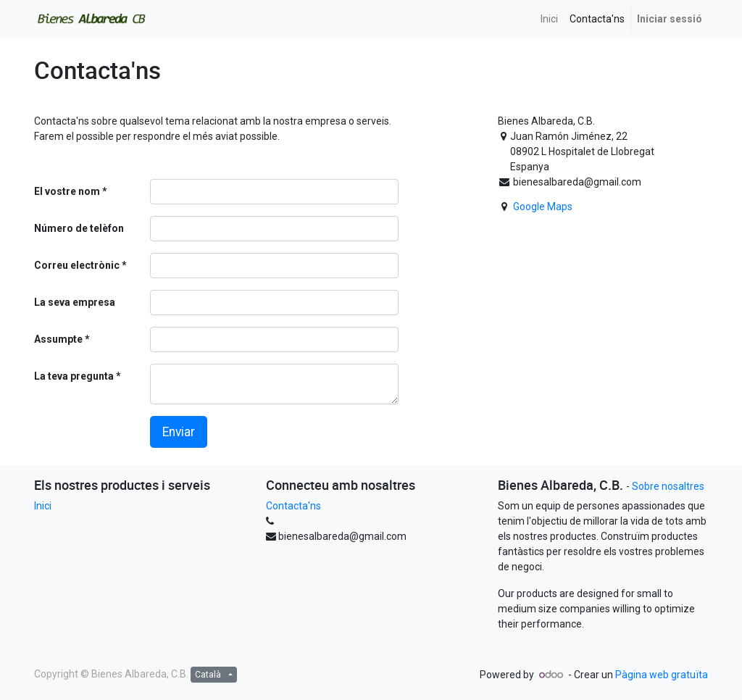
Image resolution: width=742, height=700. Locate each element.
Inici (43, 506)
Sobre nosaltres (668, 486)
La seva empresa (75, 302)
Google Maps (543, 207)
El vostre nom (67, 191)
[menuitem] (549, 19)
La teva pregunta (74, 376)
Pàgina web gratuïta (662, 675)
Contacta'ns (293, 506)
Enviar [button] (179, 432)
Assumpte (58, 339)
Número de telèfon (79, 228)
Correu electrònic (77, 265)
